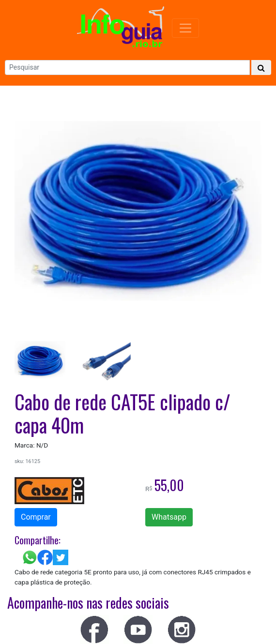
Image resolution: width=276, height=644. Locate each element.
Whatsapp (169, 517)
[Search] (127, 67)
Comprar (36, 517)
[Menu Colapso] (185, 28)
